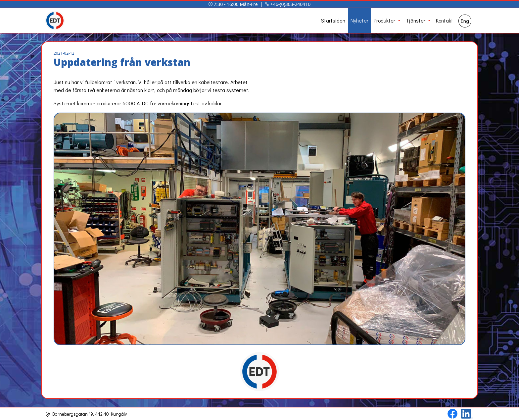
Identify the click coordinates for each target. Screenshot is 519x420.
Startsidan (333, 20)
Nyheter (359, 20)
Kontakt (445, 20)
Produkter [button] (385, 20)
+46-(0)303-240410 (291, 4)
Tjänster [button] (416, 20)
